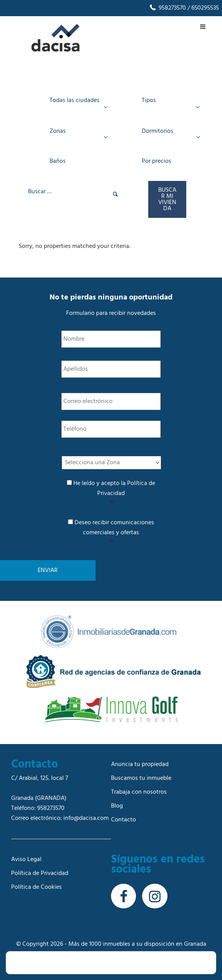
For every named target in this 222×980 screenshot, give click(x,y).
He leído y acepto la (112, 493)
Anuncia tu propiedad (140, 764)
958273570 (167, 8)
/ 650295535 (202, 8)
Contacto (123, 820)
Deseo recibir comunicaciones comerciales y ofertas (112, 533)
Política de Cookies (36, 887)
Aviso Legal (26, 860)
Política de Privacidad (40, 873)
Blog (117, 806)
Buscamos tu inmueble (141, 778)
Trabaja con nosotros (139, 792)
